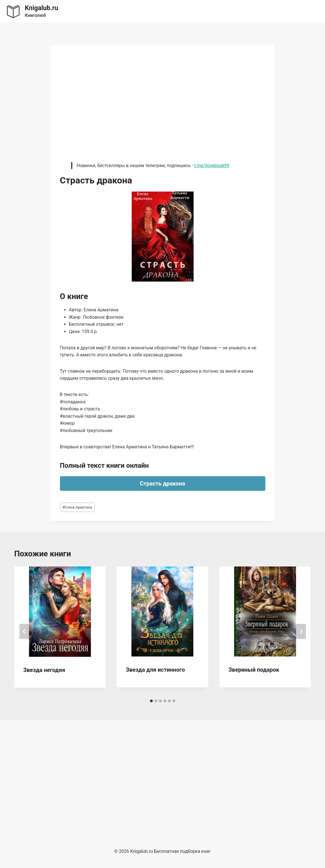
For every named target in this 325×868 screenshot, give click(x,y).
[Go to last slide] (24, 631)
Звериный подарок (254, 670)
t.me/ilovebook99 (212, 166)
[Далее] (301, 631)
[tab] (151, 701)
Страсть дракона (162, 484)
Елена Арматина (77, 507)
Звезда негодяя (44, 670)
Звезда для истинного (155, 670)
